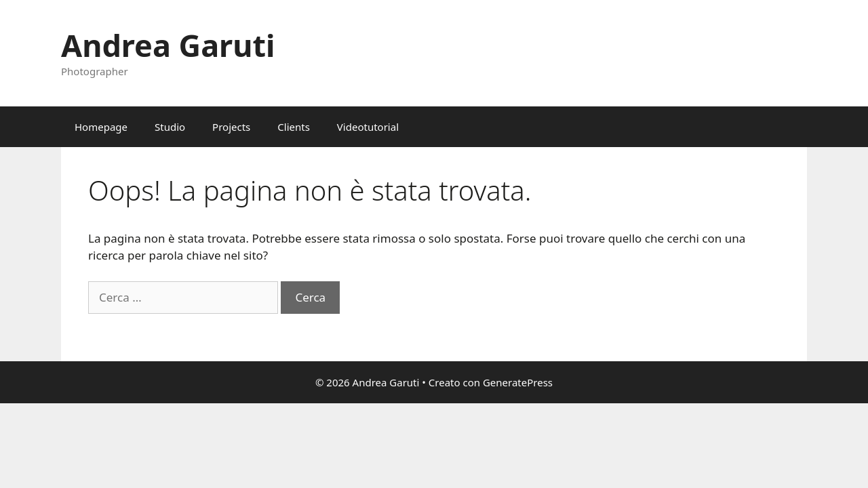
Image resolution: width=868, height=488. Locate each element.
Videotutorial (368, 127)
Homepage (101, 127)
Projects (231, 127)
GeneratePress (518, 382)
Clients (294, 127)
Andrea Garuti (168, 45)
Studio (170, 127)
